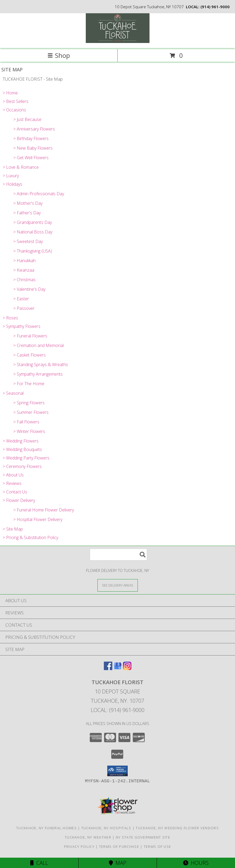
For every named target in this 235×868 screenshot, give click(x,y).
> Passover (24, 308)
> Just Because (27, 119)
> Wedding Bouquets (22, 449)
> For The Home (29, 384)
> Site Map (13, 529)
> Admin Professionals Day (39, 194)
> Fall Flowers (26, 422)
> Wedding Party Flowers (26, 458)
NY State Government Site (143, 837)
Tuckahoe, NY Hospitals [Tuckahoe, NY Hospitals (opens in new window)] (106, 828)
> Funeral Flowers (30, 336)
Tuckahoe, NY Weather (88, 837)
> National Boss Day (33, 232)
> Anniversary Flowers (34, 129)
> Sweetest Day (28, 241)
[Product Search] (118, 555)
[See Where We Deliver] (118, 585)
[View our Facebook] (108, 668)
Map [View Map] (118, 863)
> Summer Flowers (31, 412)
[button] (117, 771)
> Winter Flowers (29, 431)
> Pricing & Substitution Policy (30, 537)
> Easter (21, 299)
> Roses (10, 318)
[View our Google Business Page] (118, 668)
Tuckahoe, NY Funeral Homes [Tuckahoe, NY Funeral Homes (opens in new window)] (46, 828)
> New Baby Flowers (33, 148)
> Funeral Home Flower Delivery (44, 510)
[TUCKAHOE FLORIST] (118, 42)
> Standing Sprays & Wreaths (41, 364)
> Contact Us (15, 492)
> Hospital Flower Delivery (38, 519)
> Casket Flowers (29, 355)
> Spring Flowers (29, 403)
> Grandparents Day (33, 222)
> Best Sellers (16, 101)
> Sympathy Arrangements (38, 374)
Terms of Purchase (119, 847)
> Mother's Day (28, 203)
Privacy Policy (79, 847)
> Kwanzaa (24, 270)
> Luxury (11, 176)
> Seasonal (13, 393)
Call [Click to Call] (39, 863)
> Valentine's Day (29, 289)
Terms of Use (157, 847)
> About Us (13, 475)
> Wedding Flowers (21, 441)
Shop (59, 55)
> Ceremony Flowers (22, 466)
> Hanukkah (24, 261)
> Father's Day (27, 213)
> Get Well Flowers (31, 158)
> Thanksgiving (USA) (33, 251)
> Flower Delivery (19, 500)
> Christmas (24, 280)
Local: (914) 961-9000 (118, 710)
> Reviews (12, 483)
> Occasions (14, 110)
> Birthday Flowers (31, 138)
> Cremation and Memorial (39, 345)
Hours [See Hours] (196, 863)
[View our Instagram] (127, 668)
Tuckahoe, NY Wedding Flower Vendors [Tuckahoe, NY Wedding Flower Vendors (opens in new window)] (177, 828)
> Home (10, 93)
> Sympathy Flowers (22, 326)
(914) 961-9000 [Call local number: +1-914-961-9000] (215, 7)
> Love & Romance (21, 167)
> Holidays (12, 184)
